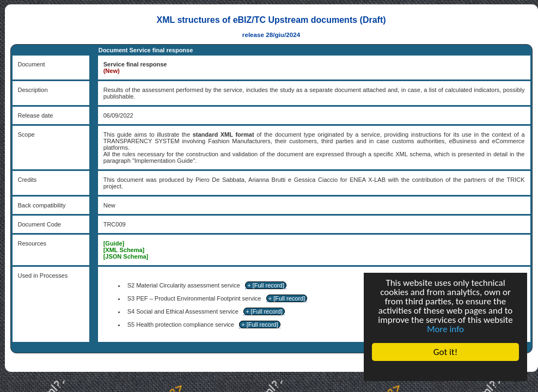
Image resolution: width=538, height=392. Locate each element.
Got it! (445, 352)
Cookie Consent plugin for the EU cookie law (445, 371)
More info (445, 329)
